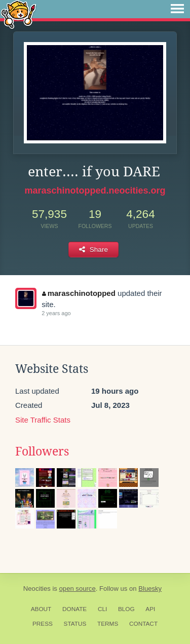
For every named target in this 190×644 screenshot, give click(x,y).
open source (78, 589)
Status (75, 624)
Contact (143, 624)
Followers (42, 451)
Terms (108, 624)
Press (43, 624)
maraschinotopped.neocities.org (95, 191)
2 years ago (56, 313)
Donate (74, 609)
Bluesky (150, 589)
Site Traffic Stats (43, 420)
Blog (126, 609)
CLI (102, 609)
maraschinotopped (79, 293)
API (150, 609)
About (41, 609)
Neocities (37, 589)
